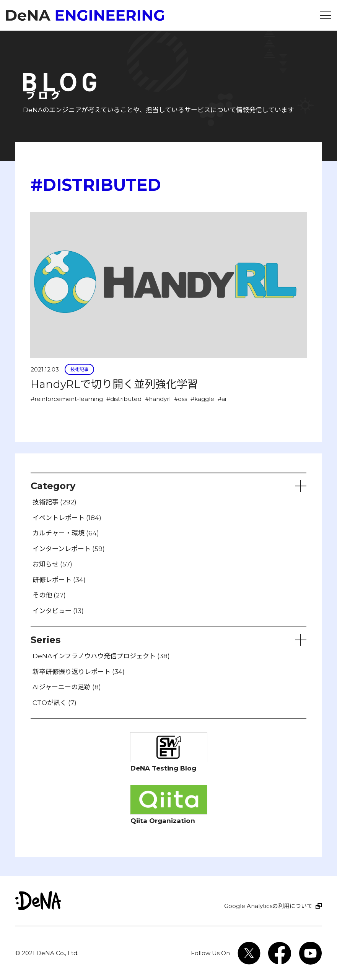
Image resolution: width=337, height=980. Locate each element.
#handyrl (158, 399)
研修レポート (59, 580)
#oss (181, 399)
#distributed (124, 399)
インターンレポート (69, 549)
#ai (222, 399)
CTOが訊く (55, 703)
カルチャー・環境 (66, 533)
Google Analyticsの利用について (268, 906)
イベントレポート (67, 518)
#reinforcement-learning (67, 399)
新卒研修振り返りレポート (79, 672)
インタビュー (58, 611)
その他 (49, 595)
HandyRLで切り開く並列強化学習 (114, 384)
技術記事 (80, 369)
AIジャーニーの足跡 (67, 687)
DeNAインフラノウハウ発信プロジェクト (101, 656)
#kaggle (202, 399)
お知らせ (52, 564)
